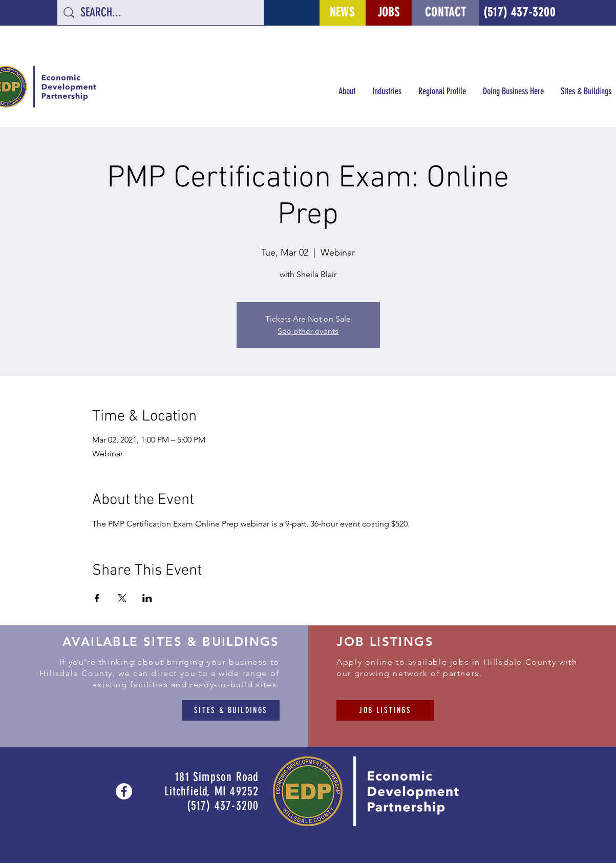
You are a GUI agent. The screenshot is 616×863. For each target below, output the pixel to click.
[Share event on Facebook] (97, 598)
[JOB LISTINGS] (385, 710)
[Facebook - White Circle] (124, 791)
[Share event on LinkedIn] (147, 598)
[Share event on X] (122, 598)
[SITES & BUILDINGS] (231, 710)
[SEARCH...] (161, 13)
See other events (308, 331)
